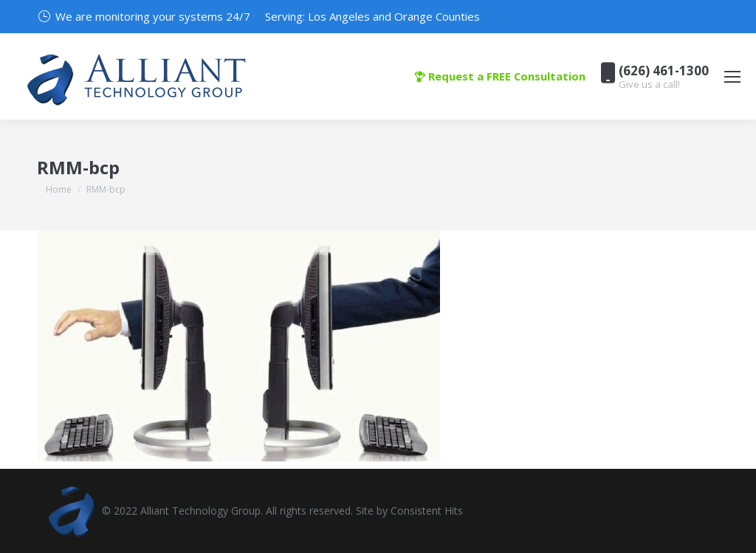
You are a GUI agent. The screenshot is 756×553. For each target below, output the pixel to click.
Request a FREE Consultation (500, 76)
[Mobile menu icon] (732, 77)
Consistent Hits (427, 511)
